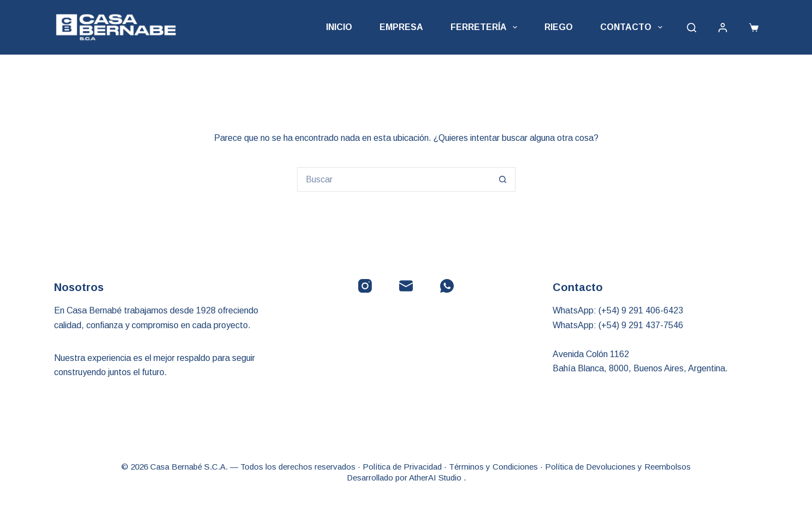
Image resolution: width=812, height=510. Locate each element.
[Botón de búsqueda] (503, 179)
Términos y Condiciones (493, 467)
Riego (559, 27)
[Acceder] (723, 28)
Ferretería (486, 27)
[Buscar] (692, 28)
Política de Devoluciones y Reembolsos (618, 467)
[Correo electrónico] (406, 286)
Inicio (339, 27)
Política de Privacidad (402, 467)
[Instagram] (365, 286)
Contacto (633, 27)
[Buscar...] (394, 179)
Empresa (401, 27)
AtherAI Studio (436, 478)
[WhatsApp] (447, 286)
